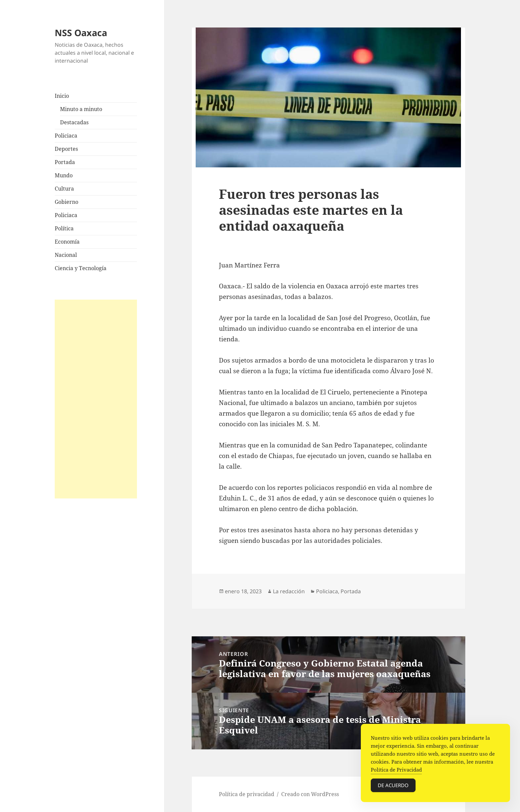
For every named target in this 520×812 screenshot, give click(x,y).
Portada (65, 162)
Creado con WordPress (310, 794)
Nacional (66, 255)
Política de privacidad (247, 794)
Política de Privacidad (396, 770)
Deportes (66, 149)
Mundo (64, 175)
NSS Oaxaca (81, 33)
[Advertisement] (96, 399)
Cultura (64, 189)
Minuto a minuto (81, 109)
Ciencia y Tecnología (81, 268)
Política (64, 228)
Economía (67, 242)
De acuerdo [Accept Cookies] (393, 785)
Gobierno (66, 202)
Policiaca (66, 136)
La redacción (289, 591)
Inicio (62, 96)
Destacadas (74, 122)
